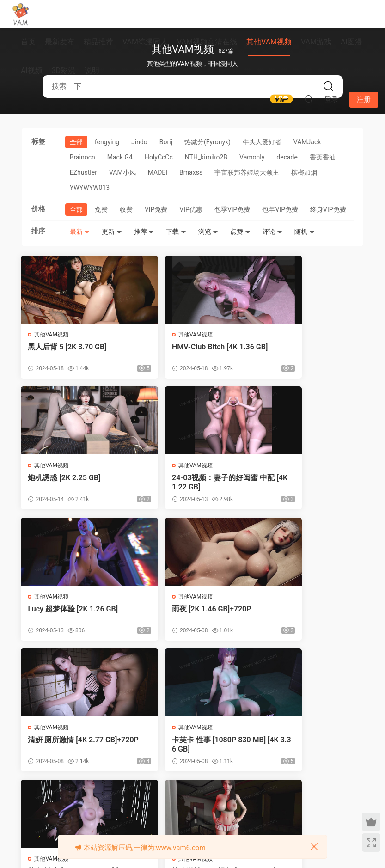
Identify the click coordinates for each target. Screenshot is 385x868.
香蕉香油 (323, 157)
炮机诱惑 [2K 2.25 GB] (299, 347)
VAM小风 (122, 172)
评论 (272, 232)
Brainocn (82, 157)
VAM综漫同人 (145, 42)
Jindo (139, 142)
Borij (166, 142)
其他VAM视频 (269, 42)
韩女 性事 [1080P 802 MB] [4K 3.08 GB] (306, 616)
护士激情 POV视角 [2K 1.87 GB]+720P (74, 748)
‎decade (287, 157)
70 (190, 800)
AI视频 (32, 70)
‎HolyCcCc (159, 157)
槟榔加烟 (304, 172)
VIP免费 (156, 209)
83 (245, 800)
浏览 (208, 232)
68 (152, 800)
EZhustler (83, 172)
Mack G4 (120, 157)
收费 (126, 209)
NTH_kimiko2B (206, 157)
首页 (28, 42)
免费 (101, 209)
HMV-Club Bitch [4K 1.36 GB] (190, 351)
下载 (176, 232)
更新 (112, 232)
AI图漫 (351, 42)
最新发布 (60, 42)
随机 (304, 232)
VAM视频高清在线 (207, 42)
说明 (92, 70)
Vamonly (252, 157)
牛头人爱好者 (262, 142)
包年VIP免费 (280, 209)
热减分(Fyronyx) (208, 142)
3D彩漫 (64, 70)
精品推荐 (98, 42)
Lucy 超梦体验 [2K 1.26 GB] (191, 479)
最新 (80, 232)
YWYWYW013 (90, 188)
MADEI (158, 172)
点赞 (240, 232)
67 (132, 800)
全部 (76, 142)
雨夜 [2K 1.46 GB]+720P (302, 479)
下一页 (270, 800)
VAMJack (307, 142)
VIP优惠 (191, 209)
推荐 (144, 232)
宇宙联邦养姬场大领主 (247, 172)
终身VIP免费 (328, 209)
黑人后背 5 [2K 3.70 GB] (68, 347)
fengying (107, 142)
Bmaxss (191, 172)
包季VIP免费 (232, 209)
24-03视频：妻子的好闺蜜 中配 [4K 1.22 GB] (72, 484)
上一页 (74, 800)
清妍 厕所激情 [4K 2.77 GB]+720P (76, 616)
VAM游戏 (316, 42)
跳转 (317, 800)
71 (209, 800)
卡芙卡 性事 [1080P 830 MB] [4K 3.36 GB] (189, 616)
